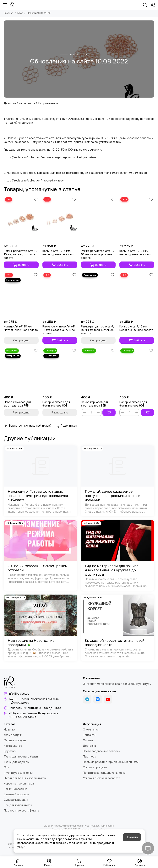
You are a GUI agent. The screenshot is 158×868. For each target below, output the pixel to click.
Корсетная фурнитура (19, 784)
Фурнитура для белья (19, 773)
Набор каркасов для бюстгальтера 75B (18, 404)
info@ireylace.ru (19, 694)
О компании (91, 730)
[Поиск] (145, 5)
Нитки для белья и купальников (25, 778)
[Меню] (5, 5)
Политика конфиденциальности (104, 773)
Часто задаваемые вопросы (102, 751)
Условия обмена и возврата (102, 778)
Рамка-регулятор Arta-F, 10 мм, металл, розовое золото (97, 254)
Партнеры (90, 757)
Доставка (89, 746)
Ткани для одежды (16, 762)
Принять (132, 837)
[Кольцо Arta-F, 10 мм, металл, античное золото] (21, 295)
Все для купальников (18, 805)
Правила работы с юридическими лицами (111, 762)
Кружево (10, 751)
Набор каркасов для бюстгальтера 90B (133, 404)
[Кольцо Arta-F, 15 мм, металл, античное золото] (137, 295)
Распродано (21, 340)
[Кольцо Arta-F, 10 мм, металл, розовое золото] (137, 219)
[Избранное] (36, 199)
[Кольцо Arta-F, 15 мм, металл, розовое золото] (60, 219)
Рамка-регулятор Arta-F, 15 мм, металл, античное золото (59, 330)
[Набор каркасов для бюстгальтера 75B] (21, 371)
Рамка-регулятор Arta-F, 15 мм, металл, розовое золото (20, 254)
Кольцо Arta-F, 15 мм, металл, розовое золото (59, 253)
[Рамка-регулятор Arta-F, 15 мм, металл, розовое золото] (21, 219)
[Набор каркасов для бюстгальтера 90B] (137, 371)
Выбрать (21, 265)
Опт (6, 767)
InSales (103, 829)
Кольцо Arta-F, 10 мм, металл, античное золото (21, 328)
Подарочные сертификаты (22, 811)
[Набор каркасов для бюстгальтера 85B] (98, 371)
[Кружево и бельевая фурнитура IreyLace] (12, 5)
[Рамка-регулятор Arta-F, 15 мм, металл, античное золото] (60, 295)
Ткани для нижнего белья (21, 757)
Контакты (89, 735)
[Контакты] (153, 5)
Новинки (9, 730)
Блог (20, 13)
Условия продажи (95, 767)
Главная (8, 13)
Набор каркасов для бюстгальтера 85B (95, 404)
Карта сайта (107, 826)
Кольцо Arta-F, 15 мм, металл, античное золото (136, 328)
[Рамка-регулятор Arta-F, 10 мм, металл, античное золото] (98, 295)
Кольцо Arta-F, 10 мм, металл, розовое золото (136, 253)
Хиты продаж (13, 735)
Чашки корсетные (16, 789)
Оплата (88, 740)
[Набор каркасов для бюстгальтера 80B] (60, 371)
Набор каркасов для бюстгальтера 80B (56, 404)
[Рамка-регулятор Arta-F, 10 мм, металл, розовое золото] (98, 219)
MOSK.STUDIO (72, 829)
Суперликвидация (16, 800)
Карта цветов (13, 746)
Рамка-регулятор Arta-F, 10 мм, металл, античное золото (97, 330)
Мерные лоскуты (15, 740)
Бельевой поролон (16, 794)
